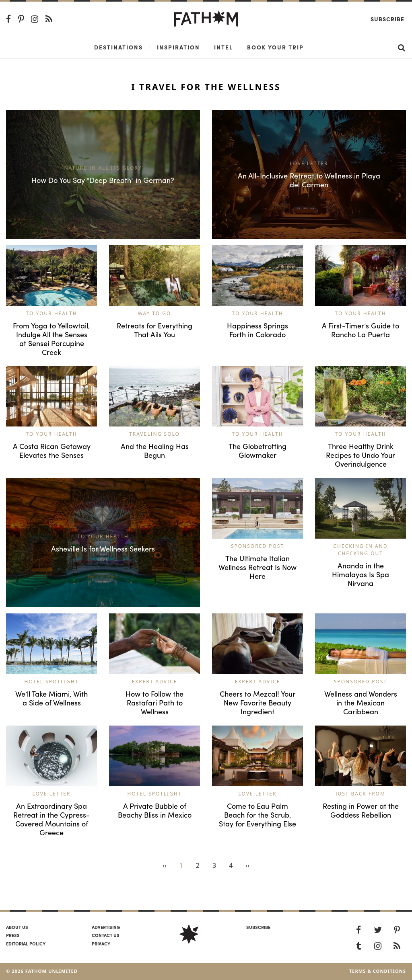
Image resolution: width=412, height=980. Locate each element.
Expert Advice (155, 682)
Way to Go (155, 313)
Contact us (106, 935)
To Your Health (51, 313)
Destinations (118, 47)
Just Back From (360, 794)
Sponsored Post (257, 546)
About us (17, 927)
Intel (224, 47)
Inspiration (178, 47)
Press (13, 935)
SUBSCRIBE (258, 927)
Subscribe (387, 19)
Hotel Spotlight (52, 682)
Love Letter (52, 794)
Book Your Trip (275, 47)
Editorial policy (26, 943)
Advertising (106, 927)
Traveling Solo (154, 434)
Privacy (101, 943)
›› (247, 865)
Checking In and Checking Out (360, 550)
